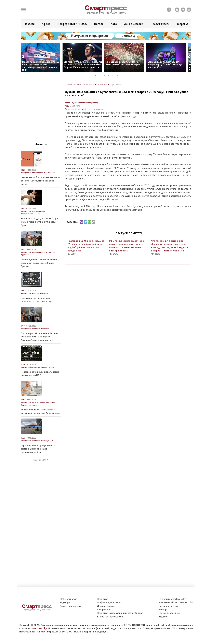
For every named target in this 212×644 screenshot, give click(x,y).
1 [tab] (97, 75)
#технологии (37, 173)
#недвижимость (38, 252)
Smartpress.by (39, 628)
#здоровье (50, 402)
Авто (114, 24)
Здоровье (182, 24)
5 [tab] (114, 75)
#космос (45, 367)
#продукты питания (29, 405)
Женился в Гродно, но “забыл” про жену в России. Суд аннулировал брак (39, 222)
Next (189, 57)
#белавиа (45, 329)
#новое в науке (38, 402)
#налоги (35, 293)
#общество (26, 173)
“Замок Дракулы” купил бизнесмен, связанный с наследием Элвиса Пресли (40, 263)
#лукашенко (98, 109)
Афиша (46, 24)
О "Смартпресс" (69, 599)
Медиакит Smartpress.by (172, 599)
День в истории (134, 24)
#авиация (36, 329)
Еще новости (40, 460)
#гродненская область (31, 214)
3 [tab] (105, 75)
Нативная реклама (169, 606)
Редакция (65, 602)
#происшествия (38, 211)
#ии (45, 173)
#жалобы (44, 293)
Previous (23, 57)
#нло (51, 367)
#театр (88, 109)
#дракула (50, 252)
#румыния (25, 255)
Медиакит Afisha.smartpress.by (176, 602)
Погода (99, 24)
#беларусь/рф (47, 441)
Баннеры (163, 609)
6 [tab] (118, 75)
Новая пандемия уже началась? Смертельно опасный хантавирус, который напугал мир (41, 66)
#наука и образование (30, 367)
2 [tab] (101, 75)
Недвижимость (160, 24)
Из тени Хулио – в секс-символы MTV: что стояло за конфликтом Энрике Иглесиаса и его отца (83, 64)
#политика (70, 109)
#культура (80, 109)
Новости (29, 24)
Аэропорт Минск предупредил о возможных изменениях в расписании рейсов (38, 449)
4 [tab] (110, 75)
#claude (51, 173)
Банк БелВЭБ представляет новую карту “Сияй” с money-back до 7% (165, 64)
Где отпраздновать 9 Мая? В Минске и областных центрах (123, 63)
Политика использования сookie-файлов (120, 613)
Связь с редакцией (70, 606)
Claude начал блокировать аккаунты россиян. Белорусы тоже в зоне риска (40, 181)
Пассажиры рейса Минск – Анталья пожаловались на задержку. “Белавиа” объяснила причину (40, 337)
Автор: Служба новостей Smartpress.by (82, 103)
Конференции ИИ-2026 (72, 24)
